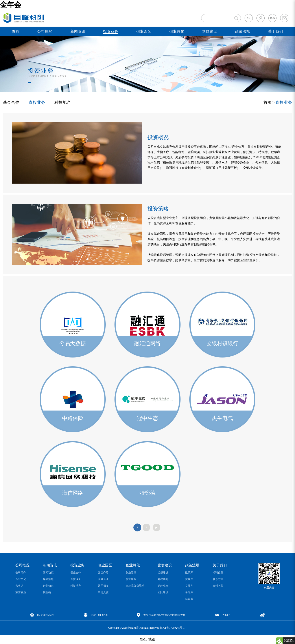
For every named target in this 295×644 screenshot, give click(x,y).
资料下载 (218, 586)
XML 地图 (148, 639)
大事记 (19, 586)
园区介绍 (103, 573)
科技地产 (63, 102)
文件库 (189, 586)
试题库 (189, 599)
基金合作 (11, 102)
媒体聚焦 (48, 579)
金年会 (11, 5)
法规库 (189, 579)
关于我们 (276, 31)
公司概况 (45, 31)
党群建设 (210, 31)
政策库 (189, 573)
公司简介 (21, 573)
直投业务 (37, 102)
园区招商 (103, 586)
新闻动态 (48, 573)
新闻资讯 (78, 31)
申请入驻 (103, 592)
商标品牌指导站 (135, 586)
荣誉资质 (21, 592)
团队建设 (163, 592)
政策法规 (243, 31)
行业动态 (48, 586)
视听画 (47, 592)
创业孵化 (177, 31)
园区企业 (103, 579)
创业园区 (144, 31)
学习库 (189, 592)
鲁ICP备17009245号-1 (172, 628)
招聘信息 (218, 573)
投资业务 (111, 31)
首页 (16, 31)
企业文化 (21, 579)
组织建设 (163, 573)
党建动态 (163, 586)
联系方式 (218, 579)
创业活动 (131, 573)
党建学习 (163, 579)
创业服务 (131, 579)
